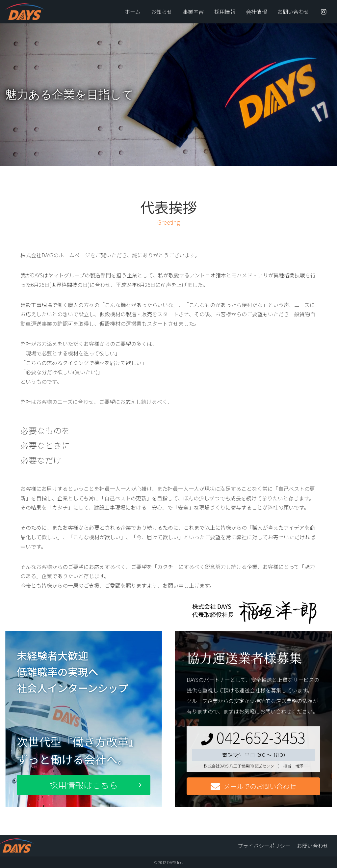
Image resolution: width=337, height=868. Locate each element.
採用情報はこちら (84, 785)
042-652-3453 (253, 737)
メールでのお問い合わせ (253, 786)
